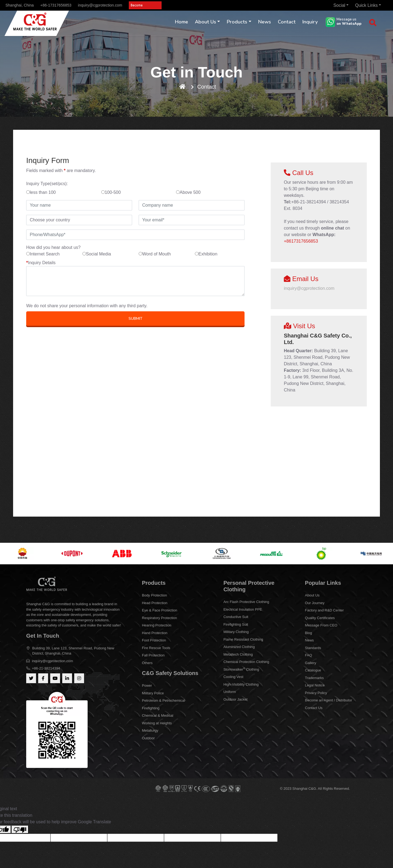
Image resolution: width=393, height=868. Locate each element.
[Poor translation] (20, 829)
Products (237, 22)
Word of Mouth (155, 254)
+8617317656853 (301, 241)
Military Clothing (236, 632)
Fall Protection (153, 655)
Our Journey (315, 603)
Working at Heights (157, 723)
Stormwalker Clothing (241, 669)
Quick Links (366, 5)
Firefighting (151, 708)
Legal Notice (315, 685)
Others (147, 663)
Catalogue (313, 670)
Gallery (310, 663)
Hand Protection (155, 633)
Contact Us (314, 708)
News (265, 22)
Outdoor (148, 738)
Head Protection (155, 603)
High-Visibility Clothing (241, 684)
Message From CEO (321, 625)
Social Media (97, 254)
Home (181, 22)
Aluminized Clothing (239, 647)
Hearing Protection (157, 625)
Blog (308, 633)
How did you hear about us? (53, 247)
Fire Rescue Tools (156, 648)
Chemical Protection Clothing (246, 662)
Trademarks (314, 678)
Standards (313, 648)
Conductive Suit (236, 617)
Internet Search (43, 254)
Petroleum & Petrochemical (163, 700)
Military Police (153, 693)
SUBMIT (136, 319)
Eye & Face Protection (160, 610)
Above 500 (188, 192)
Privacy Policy (316, 693)
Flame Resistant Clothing (243, 639)
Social (340, 5)
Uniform (230, 692)
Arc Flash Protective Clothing (246, 602)
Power (147, 685)
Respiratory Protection (160, 618)
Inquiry (310, 22)
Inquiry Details (41, 263)
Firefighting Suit (236, 624)
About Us (206, 22)
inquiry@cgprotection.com (100, 5)
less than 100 (41, 192)
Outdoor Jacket (236, 699)
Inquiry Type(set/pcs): (47, 184)
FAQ (308, 655)
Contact (287, 22)
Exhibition (206, 254)
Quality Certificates (320, 618)
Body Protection (154, 595)
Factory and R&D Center (324, 610)
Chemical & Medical (158, 715)
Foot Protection (154, 640)
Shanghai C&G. (305, 789)
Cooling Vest (233, 677)
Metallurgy (150, 730)
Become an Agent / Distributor (328, 700)
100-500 (111, 192)
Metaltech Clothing (238, 654)
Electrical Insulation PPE (243, 609)
